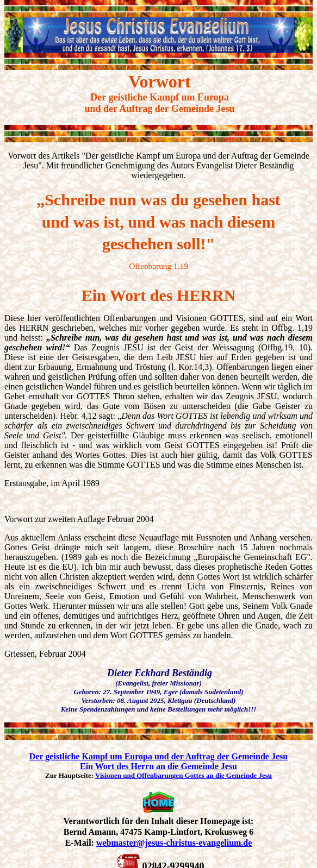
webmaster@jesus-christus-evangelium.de (174, 843)
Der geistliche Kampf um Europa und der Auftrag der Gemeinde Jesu (158, 756)
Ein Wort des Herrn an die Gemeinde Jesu (158, 766)
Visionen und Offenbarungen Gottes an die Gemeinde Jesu (184, 775)
